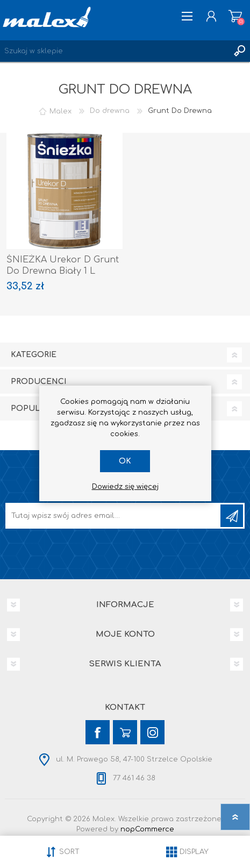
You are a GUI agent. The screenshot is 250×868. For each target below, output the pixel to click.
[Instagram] (152, 732)
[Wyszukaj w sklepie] (114, 51)
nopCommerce (147, 829)
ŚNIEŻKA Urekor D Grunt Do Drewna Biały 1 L (63, 265)
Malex (60, 111)
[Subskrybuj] (114, 516)
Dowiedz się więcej (125, 487)
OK (125, 461)
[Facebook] (98, 732)
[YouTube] (125, 732)
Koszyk (235, 16)
